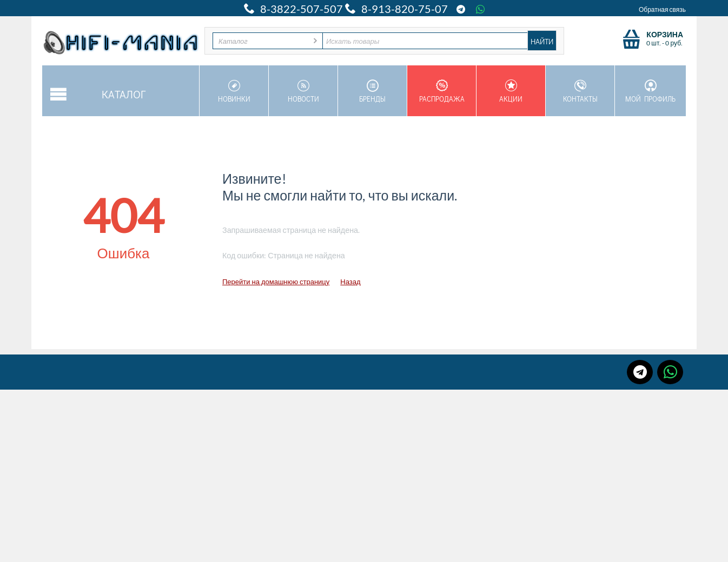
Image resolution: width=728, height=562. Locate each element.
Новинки (234, 91)
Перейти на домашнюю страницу (276, 282)
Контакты (580, 91)
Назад (350, 282)
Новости (303, 91)
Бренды (372, 91)
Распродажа (442, 91)
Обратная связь (662, 9)
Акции (511, 91)
